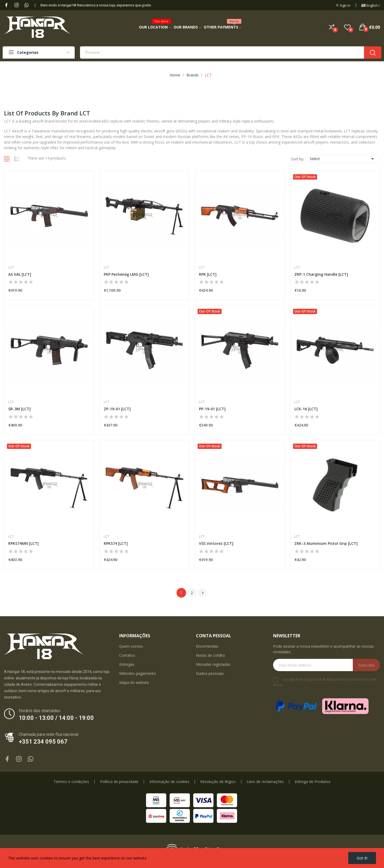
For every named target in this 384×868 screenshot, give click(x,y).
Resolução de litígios (218, 782)
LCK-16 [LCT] (306, 409)
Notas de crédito (211, 655)
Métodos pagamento (138, 673)
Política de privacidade (119, 782)
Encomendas (207, 646)
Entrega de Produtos (313, 782)
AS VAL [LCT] (20, 274)
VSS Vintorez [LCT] (216, 543)
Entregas (127, 664)
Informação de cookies (169, 782)
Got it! (362, 858)
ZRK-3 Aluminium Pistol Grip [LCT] (326, 543)
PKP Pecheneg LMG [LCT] (126, 274)
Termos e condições (71, 782)
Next (203, 593)
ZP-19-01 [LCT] (117, 409)
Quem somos (131, 646)
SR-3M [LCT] (19, 409)
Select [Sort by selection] (343, 159)
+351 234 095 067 (43, 742)
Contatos (127, 655)
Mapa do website (134, 682)
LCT (11, 267)
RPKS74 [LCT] (116, 543)
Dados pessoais (210, 673)
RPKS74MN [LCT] (23, 543)
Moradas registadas (213, 664)
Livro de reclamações (265, 782)
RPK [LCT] (208, 274)
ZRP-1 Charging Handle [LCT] (321, 274)
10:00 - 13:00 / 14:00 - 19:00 (56, 718)
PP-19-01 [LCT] (212, 409)
